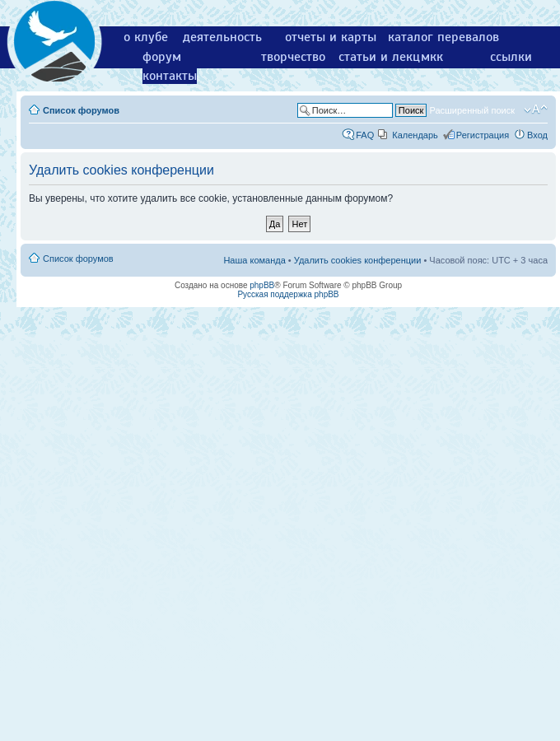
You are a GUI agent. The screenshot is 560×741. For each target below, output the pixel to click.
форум (162, 57)
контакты (170, 76)
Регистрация (483, 135)
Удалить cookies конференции (358, 260)
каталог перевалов (443, 37)
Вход (537, 135)
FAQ (365, 135)
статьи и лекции (387, 57)
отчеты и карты (331, 37)
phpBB (262, 285)
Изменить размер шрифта (536, 110)
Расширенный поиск (472, 110)
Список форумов (81, 110)
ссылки (511, 57)
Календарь (415, 135)
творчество (293, 57)
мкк (432, 57)
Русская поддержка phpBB (288, 294)
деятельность (222, 37)
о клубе (146, 37)
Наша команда (254, 260)
